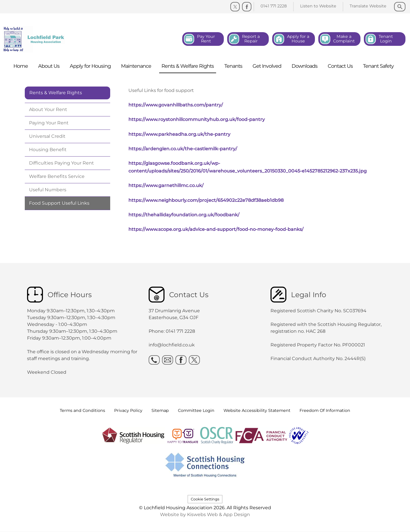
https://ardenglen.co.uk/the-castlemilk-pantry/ (183, 149)
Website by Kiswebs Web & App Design (205, 514)
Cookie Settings (205, 499)
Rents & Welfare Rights (56, 93)
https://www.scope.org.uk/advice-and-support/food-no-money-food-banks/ (216, 229)
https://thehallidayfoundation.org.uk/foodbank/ (184, 215)
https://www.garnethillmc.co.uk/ (166, 185)
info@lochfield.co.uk (172, 345)
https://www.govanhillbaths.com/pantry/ (176, 105)
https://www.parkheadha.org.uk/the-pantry (179, 134)
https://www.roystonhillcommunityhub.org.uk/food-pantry (197, 119)
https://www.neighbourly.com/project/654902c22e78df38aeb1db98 (206, 200)
